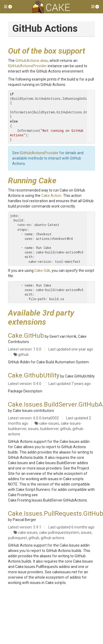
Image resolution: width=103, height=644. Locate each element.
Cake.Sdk (42, 271)
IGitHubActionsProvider (27, 66)
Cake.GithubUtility (34, 375)
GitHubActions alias (32, 61)
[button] (8, 7)
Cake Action (51, 196)
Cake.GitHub (26, 336)
